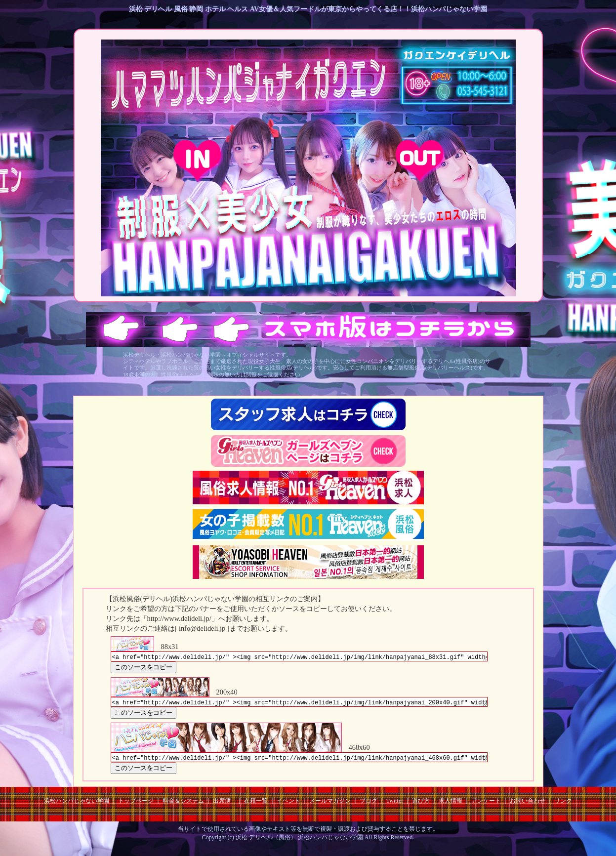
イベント (288, 805)
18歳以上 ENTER (197, 160)
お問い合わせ (528, 805)
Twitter (395, 805)
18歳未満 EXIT (420, 160)
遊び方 (421, 805)
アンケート (486, 805)
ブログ (369, 805)
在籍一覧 (256, 805)
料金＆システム (183, 805)
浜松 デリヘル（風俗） (266, 842)
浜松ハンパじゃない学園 (77, 805)
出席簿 (222, 805)
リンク (563, 805)
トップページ (136, 805)
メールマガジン (330, 805)
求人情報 (451, 805)
